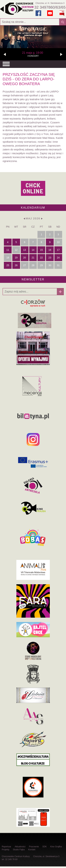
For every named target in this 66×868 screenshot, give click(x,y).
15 (42, 250)
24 (58, 258)
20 (25, 258)
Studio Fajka (19, 850)
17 (58, 250)
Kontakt (32, 850)
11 (8, 250)
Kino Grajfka (56, 847)
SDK (45, 847)
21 (33, 258)
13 (25, 250)
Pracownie (34, 847)
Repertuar (6, 847)
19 (16, 258)
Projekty (6, 850)
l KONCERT (33, 54)
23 (50, 258)
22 (42, 258)
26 (16, 265)
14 (33, 250)
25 (8, 265)
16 (50, 250)
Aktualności (20, 847)
